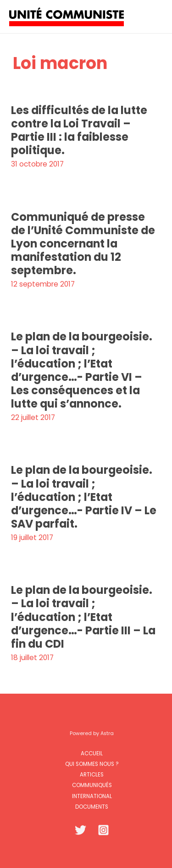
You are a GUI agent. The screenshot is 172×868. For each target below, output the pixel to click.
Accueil (92, 753)
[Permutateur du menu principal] (153, 16)
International (92, 796)
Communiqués (92, 785)
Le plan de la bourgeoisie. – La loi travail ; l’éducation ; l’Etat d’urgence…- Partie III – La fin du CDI (83, 617)
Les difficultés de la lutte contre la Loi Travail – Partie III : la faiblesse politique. (79, 130)
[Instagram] (103, 830)
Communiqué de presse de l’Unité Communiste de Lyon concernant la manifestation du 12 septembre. (83, 244)
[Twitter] (80, 830)
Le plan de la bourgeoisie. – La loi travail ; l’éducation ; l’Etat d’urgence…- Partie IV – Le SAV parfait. (84, 497)
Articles (92, 775)
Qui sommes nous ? (92, 764)
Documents (92, 807)
